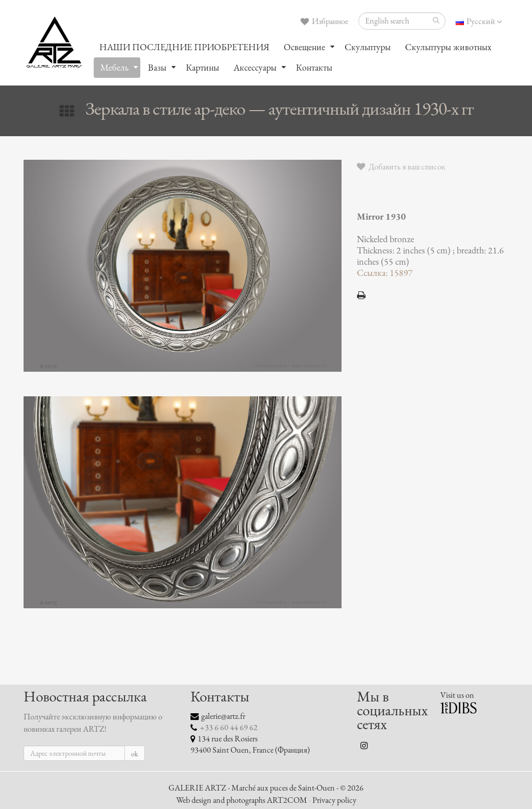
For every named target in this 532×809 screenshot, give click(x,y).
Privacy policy (334, 800)
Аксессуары (255, 68)
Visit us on (457, 695)
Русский (479, 22)
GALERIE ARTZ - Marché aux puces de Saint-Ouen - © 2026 (266, 788)
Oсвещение (304, 47)
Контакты (314, 68)
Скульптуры (368, 47)
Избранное (324, 22)
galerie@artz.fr (223, 716)
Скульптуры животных (448, 47)
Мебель (114, 68)
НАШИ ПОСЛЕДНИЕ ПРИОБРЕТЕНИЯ (184, 47)
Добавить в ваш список (401, 167)
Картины (203, 68)
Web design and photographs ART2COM (242, 800)
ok (135, 754)
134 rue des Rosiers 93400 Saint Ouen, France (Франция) (250, 744)
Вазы (157, 68)
